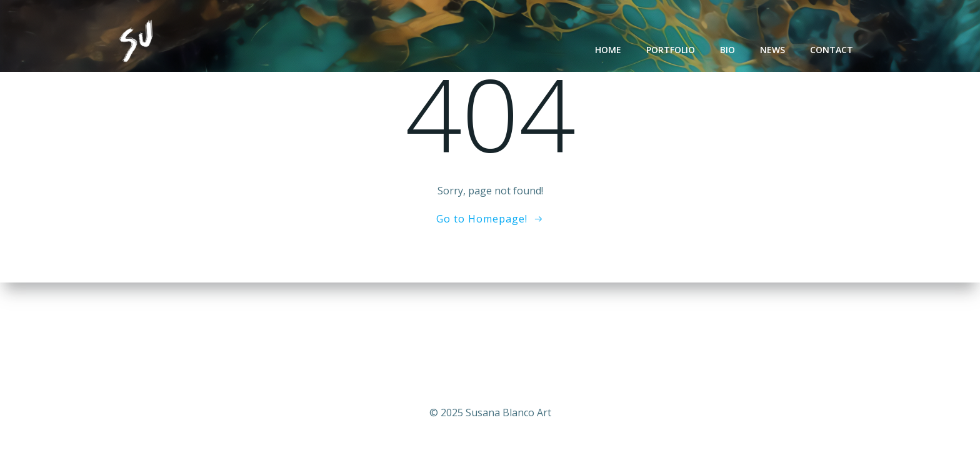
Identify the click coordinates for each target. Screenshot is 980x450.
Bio (727, 50)
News (772, 50)
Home (608, 50)
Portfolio (671, 50)
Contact (832, 50)
